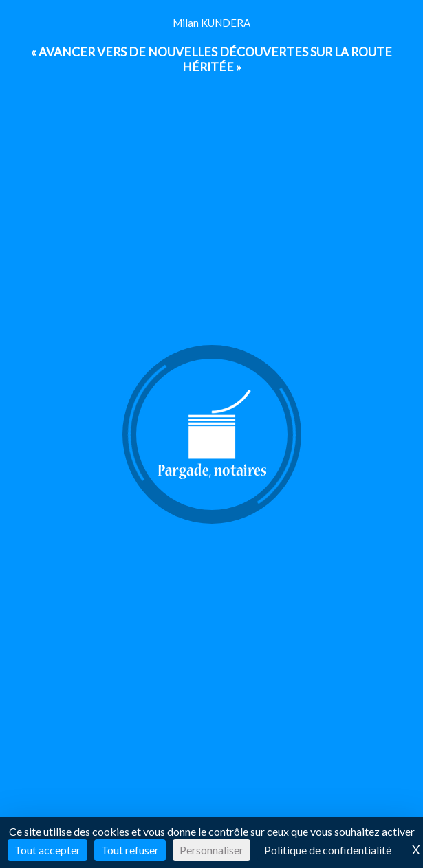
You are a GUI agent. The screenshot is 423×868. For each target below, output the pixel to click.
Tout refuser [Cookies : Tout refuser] (130, 850)
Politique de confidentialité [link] (328, 850)
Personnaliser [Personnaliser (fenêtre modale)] (211, 850)
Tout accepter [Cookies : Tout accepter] (47, 850)
